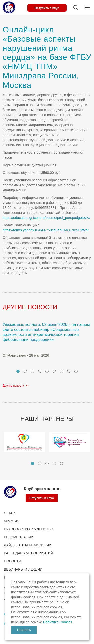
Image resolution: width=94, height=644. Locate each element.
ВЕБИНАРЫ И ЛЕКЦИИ (23, 569)
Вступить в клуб (47, 8)
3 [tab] (32, 371)
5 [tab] (47, 371)
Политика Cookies (58, 622)
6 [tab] (54, 371)
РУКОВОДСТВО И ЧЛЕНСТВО (28, 529)
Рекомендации (19, 537)
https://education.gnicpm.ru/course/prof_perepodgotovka (46, 218)
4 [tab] (40, 371)
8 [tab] (69, 371)
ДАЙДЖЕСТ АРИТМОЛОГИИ (28, 545)
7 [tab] (62, 371)
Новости (12, 561)
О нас (9, 513)
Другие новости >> (16, 386)
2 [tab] (25, 371)
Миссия (12, 521)
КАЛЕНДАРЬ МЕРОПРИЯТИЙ (28, 553)
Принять (24, 630)
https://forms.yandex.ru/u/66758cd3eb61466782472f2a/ (46, 230)
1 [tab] (18, 371)
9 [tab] (76, 371)
